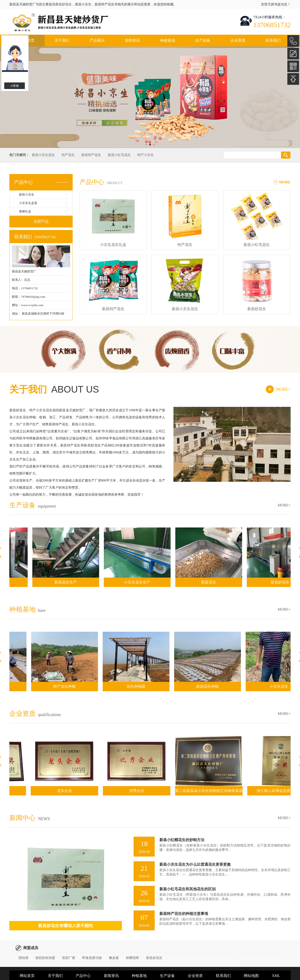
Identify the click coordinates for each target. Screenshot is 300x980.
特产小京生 (146, 155)
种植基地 (168, 40)
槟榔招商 (132, 958)
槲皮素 (114, 958)
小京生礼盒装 (28, 203)
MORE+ (283, 389)
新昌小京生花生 (43, 155)
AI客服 (15, 86)
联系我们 (273, 40)
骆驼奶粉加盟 (45, 958)
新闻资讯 (132, 40)
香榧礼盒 (25, 211)
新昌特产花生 (91, 155)
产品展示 (97, 40)
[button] (146, 145)
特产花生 (68, 155)
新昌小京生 (27, 195)
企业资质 (238, 40)
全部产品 (41, 221)
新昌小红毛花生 (119, 155)
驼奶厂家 (69, 958)
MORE (285, 182)
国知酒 (23, 958)
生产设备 (203, 40)
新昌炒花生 (64, 4)
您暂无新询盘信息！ (276, 4)
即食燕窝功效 (92, 958)
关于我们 (62, 40)
